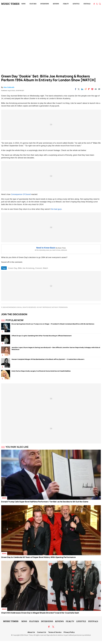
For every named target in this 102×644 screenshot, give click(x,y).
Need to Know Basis (46, 248)
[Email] (96, 89)
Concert (38, 268)
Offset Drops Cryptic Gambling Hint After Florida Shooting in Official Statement (42, 336)
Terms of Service (55, 632)
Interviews (45, 4)
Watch (45, 268)
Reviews (56, 4)
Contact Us (42, 632)
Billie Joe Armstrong (26, 268)
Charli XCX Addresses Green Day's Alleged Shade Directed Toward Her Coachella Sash (40, 613)
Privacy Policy (69, 632)
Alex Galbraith (9, 87)
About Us (31, 632)
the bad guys (56, 209)
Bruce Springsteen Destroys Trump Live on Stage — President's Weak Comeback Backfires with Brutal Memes (53, 324)
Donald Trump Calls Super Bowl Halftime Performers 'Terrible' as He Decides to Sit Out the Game (45, 502)
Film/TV (66, 4)
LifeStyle (76, 4)
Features (33, 4)
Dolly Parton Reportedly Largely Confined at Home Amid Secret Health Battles (41, 371)
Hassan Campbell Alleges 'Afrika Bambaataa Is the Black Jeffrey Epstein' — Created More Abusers (48, 359)
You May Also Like (17, 447)
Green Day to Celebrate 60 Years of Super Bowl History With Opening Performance (38, 557)
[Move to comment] (99, 89)
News (23, 4)
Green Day (13, 268)
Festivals (87, 4)
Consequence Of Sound (21, 194)
